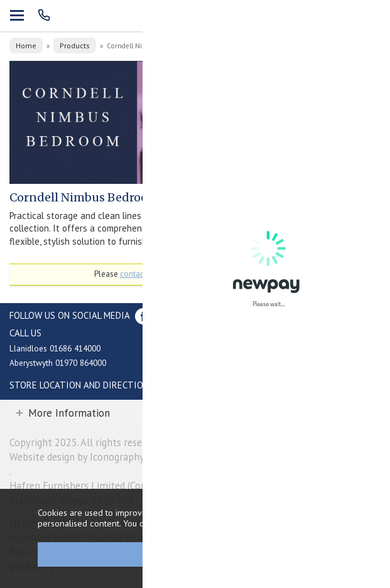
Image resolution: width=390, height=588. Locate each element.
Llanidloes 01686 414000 (55, 348)
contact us (138, 274)
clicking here (319, 523)
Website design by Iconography (77, 457)
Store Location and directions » (85, 385)
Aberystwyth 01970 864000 (58, 363)
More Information (69, 413)
